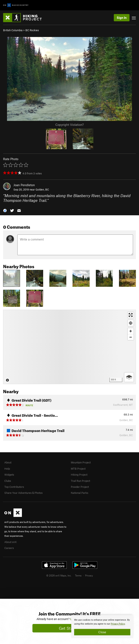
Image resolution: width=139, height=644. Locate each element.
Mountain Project (81, 462)
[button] (5, 210)
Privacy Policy (118, 624)
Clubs (8, 481)
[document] (102, 627)
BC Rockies (32, 30)
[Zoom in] (131, 331)
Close (102, 632)
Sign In (122, 18)
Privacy (89, 575)
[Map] (69, 347)
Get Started (69, 628)
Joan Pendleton (24, 185)
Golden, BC (42, 189)
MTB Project (78, 469)
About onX (11, 542)
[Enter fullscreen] (131, 315)
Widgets (9, 475)
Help (7, 469)
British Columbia (13, 30)
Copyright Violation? (69, 125)
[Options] (129, 377)
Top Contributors (14, 487)
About (8, 462)
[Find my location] (131, 323)
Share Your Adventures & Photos (23, 493)
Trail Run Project (80, 481)
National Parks (80, 493)
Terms (78, 575)
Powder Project (80, 487)
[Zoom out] (131, 337)
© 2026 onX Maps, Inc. (59, 575)
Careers (9, 548)
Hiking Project (79, 475)
